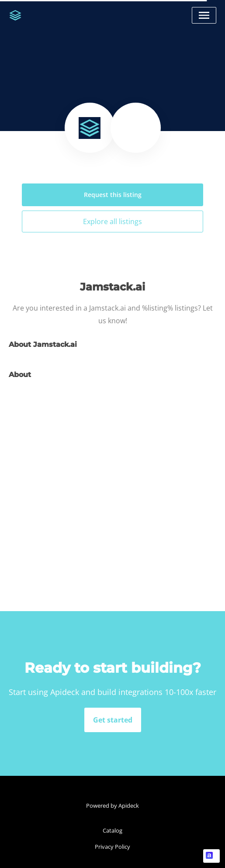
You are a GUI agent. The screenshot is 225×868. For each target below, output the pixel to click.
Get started (113, 720)
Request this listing (113, 195)
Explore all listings (112, 221)
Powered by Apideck (112, 806)
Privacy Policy (112, 847)
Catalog (112, 830)
